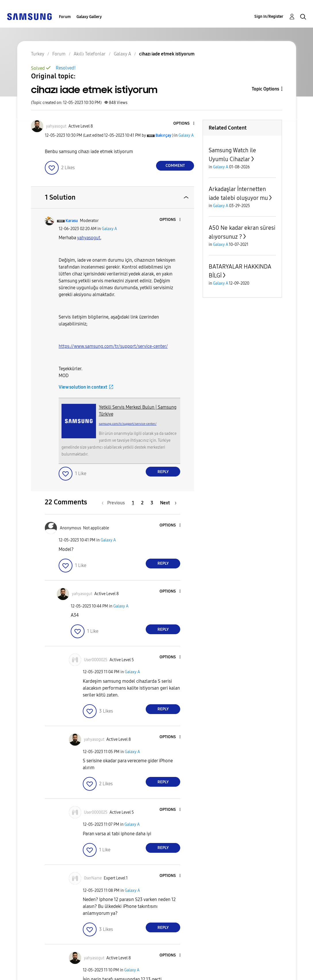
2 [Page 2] (142, 503)
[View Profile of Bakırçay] (163, 135)
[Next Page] (168, 503)
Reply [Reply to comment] (163, 472)
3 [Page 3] (152, 503)
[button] (184, 124)
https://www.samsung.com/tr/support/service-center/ (113, 346)
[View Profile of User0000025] (96, 660)
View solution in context (83, 387)
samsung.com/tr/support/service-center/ (128, 424)
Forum (65, 17)
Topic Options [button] (265, 89)
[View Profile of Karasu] (72, 221)
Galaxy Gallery (89, 17)
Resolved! (66, 68)
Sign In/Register (269, 17)
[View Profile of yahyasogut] (56, 126)
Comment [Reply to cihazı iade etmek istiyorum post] (175, 166)
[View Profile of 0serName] (93, 878)
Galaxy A (186, 135)
